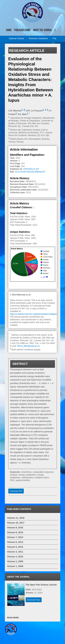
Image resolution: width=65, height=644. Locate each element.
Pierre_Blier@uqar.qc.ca (28, 346)
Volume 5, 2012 (15, 547)
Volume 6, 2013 (15, 542)
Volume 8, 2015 (15, 532)
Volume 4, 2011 (15, 552)
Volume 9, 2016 (15, 528)
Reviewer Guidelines (38, 39)
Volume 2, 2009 (15, 561)
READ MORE (13, 618)
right (58, 29)
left (7, 39)
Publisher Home (22, 30)
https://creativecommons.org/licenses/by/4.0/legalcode (35, 314)
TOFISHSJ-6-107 (31, 169)
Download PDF (16, 491)
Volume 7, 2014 (15, 537)
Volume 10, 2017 (16, 523)
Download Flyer (34, 600)
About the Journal (42, 30)
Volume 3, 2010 (15, 557)
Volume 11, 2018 (16, 518)
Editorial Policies (17, 39)
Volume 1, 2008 (15, 566)
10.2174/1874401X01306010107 (30, 172)
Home (9, 30)
